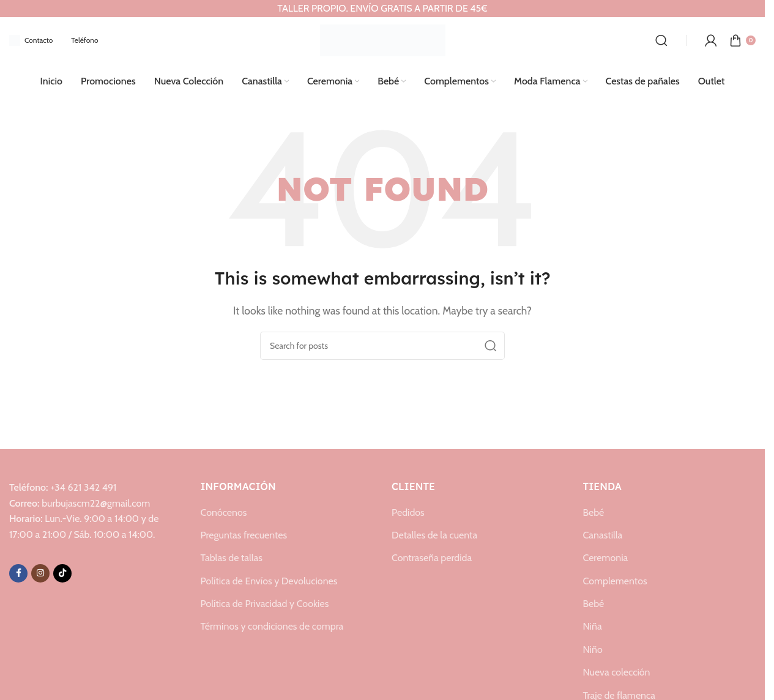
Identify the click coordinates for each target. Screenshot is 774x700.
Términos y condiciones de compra (272, 625)
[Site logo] (383, 38)
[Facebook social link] (18, 572)
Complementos (615, 580)
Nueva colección (617, 671)
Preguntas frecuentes (244, 534)
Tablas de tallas (232, 557)
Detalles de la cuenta (434, 534)
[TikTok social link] (62, 572)
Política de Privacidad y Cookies (265, 602)
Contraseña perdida (432, 557)
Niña (593, 625)
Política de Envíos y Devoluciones (269, 580)
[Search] (661, 39)
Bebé (594, 511)
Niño (593, 648)
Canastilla (603, 534)
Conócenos (224, 511)
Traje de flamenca (619, 694)
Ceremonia (606, 557)
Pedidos (408, 511)
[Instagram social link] (40, 572)
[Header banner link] (382, 9)
